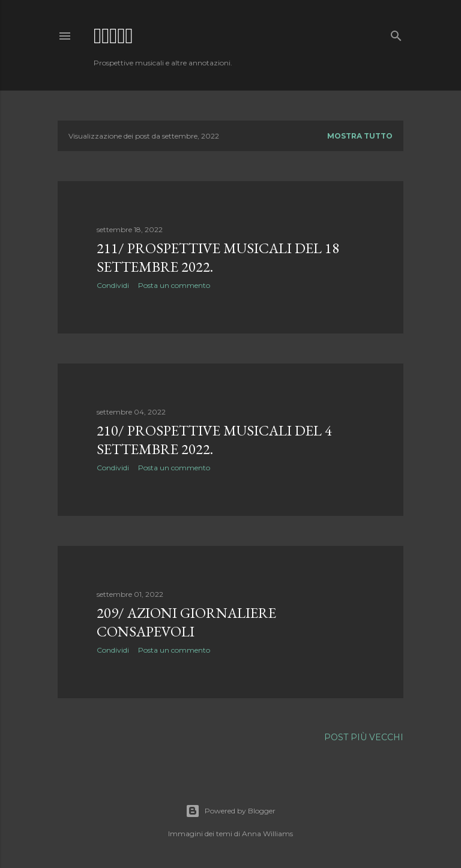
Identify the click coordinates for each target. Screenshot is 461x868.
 (113, 36)
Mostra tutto (360, 136)
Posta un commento (174, 285)
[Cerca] (396, 33)
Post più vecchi (364, 737)
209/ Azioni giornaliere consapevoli (186, 622)
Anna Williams (267, 834)
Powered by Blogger (230, 811)
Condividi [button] (113, 285)
